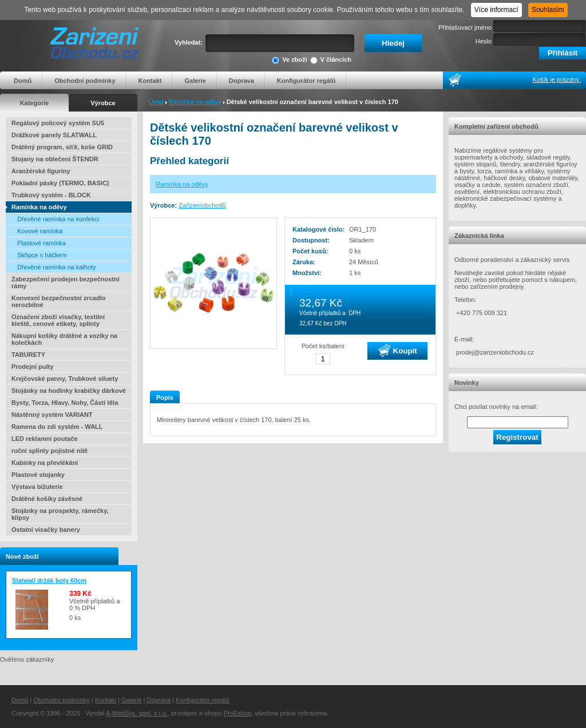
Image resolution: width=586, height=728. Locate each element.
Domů (23, 81)
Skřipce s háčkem (42, 255)
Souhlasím (548, 10)
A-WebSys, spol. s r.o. (137, 713)
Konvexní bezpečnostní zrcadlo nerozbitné (58, 301)
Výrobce (103, 103)
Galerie (195, 81)
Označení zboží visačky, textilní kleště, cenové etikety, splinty (58, 320)
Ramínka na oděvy (195, 102)
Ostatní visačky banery (46, 530)
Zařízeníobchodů (202, 205)
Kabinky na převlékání (45, 463)
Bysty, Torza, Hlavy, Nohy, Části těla (65, 403)
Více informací (496, 10)
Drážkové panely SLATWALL (54, 135)
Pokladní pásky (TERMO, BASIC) (60, 183)
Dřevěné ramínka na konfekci (58, 219)
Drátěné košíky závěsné (47, 499)
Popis (165, 397)
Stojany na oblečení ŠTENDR (55, 159)
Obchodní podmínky (85, 81)
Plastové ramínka (41, 243)
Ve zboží (289, 60)
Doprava (241, 81)
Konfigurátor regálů (306, 81)
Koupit (398, 351)
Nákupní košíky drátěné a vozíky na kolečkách (64, 339)
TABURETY (28, 355)
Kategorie (35, 103)
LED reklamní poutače (45, 439)
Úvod (156, 102)
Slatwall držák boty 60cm (49, 580)
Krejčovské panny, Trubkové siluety (65, 379)
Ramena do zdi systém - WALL (57, 427)
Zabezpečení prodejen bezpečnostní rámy (66, 283)
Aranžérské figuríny (41, 171)
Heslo (484, 41)
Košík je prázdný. (557, 79)
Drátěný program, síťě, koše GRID (62, 147)
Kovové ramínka (40, 231)
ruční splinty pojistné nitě (50, 451)
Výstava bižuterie (37, 487)
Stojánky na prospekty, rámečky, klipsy (60, 514)
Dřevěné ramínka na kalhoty (57, 267)
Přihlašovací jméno (465, 27)
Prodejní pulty (32, 367)
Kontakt (150, 81)
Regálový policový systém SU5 (58, 123)
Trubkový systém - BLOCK (51, 195)
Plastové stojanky (38, 475)
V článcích (331, 60)
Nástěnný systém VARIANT (52, 415)
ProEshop (237, 713)
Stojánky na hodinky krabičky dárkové (69, 391)
